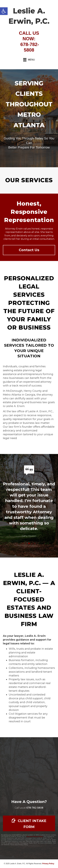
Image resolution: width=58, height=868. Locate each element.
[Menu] (29, 60)
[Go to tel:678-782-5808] (35, 808)
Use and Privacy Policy (35, 837)
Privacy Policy (48, 864)
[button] (4, 11)
